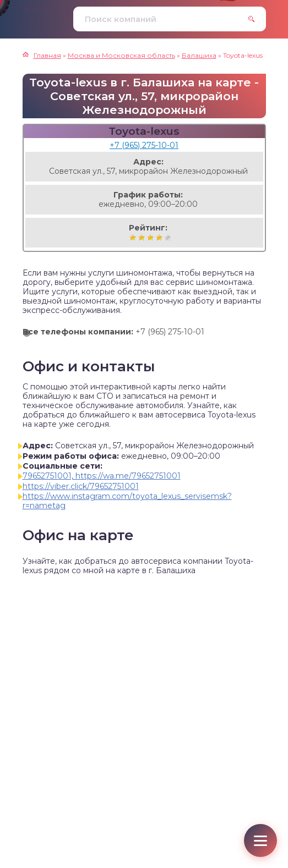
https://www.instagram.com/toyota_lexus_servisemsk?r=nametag (127, 501)
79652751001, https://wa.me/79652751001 (102, 476)
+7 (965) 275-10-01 (144, 145)
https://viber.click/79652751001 (81, 486)
